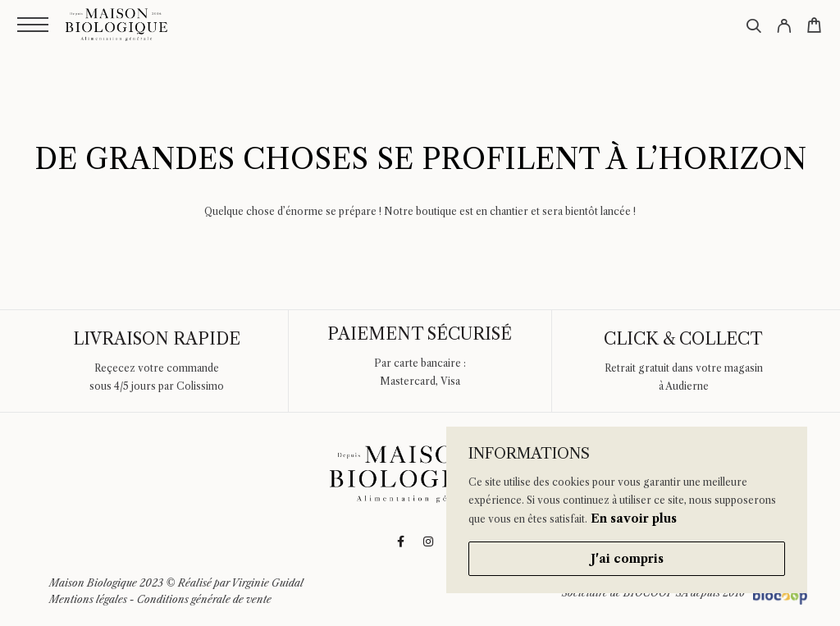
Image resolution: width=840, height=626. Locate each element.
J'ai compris (627, 559)
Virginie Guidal (267, 583)
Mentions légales (88, 599)
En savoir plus (634, 519)
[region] (627, 510)
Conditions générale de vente (204, 599)
